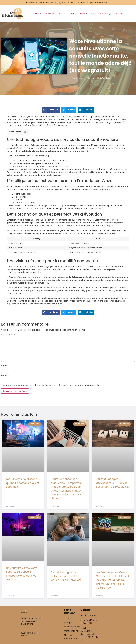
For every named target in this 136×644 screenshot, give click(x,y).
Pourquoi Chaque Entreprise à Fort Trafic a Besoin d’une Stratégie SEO (113, 483)
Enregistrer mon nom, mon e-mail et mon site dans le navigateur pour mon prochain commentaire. (52, 385)
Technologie (106, 13)
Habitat (83, 13)
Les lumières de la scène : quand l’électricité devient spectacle (23, 483)
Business (50, 13)
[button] (51, 110)
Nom (4, 366)
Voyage (119, 13)
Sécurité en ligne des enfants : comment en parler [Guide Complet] (66, 576)
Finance (72, 13)
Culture (61, 13)
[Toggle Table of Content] (25, 132)
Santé (93, 13)
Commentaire (9, 335)
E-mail (5, 376)
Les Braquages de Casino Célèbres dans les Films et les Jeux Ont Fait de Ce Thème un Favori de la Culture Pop (113, 580)
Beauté (39, 13)
